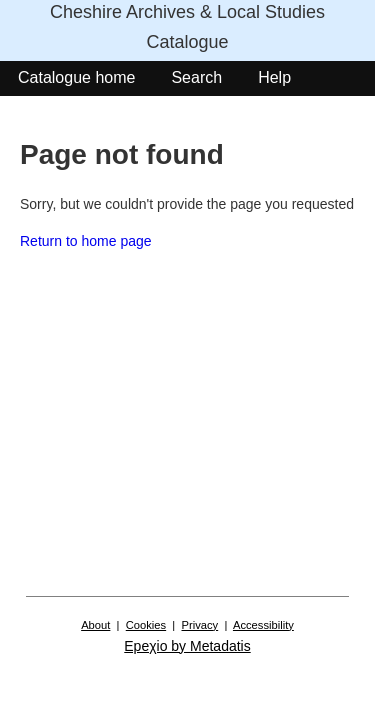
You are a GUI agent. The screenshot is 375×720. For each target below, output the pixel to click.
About (95, 625)
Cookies (146, 625)
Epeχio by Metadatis (187, 646)
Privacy (200, 625)
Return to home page (86, 241)
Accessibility (263, 625)
